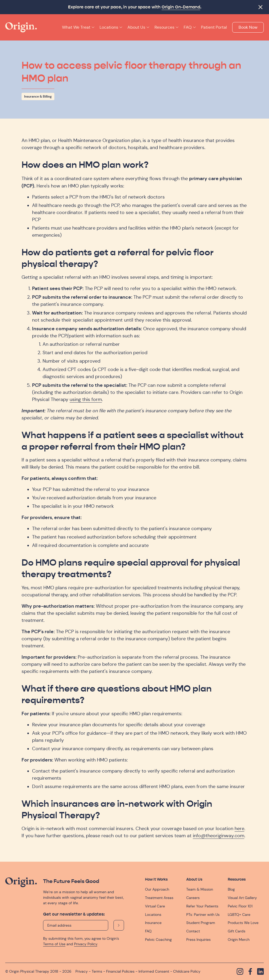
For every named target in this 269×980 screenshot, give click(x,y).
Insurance (153, 923)
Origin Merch (239, 940)
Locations (153, 915)
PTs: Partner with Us (203, 915)
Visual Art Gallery (242, 898)
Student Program (201, 923)
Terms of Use (54, 944)
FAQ (148, 931)
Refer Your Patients (202, 906)
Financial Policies (120, 971)
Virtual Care (155, 906)
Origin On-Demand (181, 7)
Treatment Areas (159, 898)
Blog (231, 889)
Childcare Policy (187, 971)
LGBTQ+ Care (239, 915)
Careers (193, 898)
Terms (97, 971)
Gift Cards (237, 931)
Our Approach (157, 889)
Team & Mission (200, 889)
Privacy (82, 971)
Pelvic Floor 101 (240, 906)
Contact (193, 931)
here (239, 829)
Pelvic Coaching (158, 940)
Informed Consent (154, 971)
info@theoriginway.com (219, 836)
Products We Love (243, 923)
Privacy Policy (86, 944)
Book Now (248, 27)
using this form (86, 399)
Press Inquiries (198, 940)
